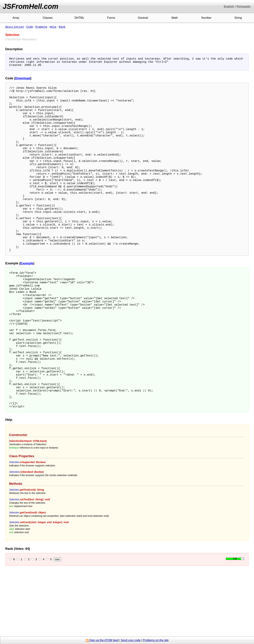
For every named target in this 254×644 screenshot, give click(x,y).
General (143, 18)
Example (41, 27)
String (238, 18)
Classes (48, 18)
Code (30, 27)
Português (244, 6)
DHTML (79, 18)
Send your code (131, 640)
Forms (111, 18)
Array (16, 18)
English (229, 6)
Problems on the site (156, 640)
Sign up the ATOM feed (102, 640)
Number (206, 18)
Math (175, 18)
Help (53, 27)
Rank (62, 27)
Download (23, 80)
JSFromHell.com (31, 6)
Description (15, 27)
